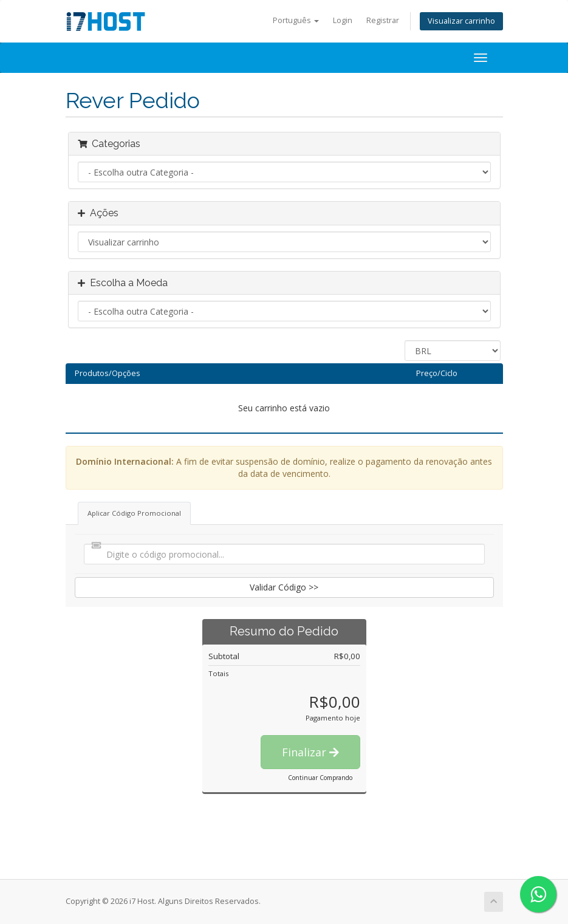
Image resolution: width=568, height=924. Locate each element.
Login (343, 20)
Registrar (383, 20)
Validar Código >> (284, 587)
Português (296, 20)
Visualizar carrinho (461, 21)
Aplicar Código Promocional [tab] (134, 513)
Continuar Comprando (320, 778)
